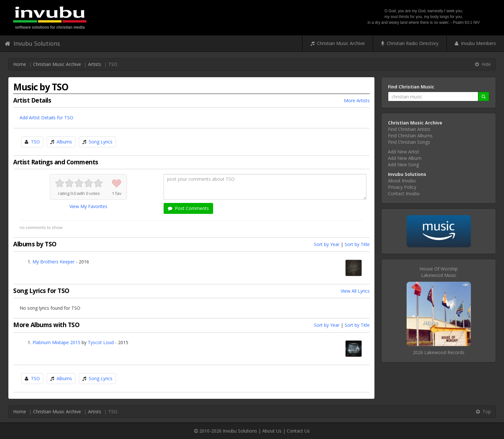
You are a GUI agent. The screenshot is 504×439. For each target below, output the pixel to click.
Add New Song (403, 165)
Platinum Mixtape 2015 (56, 342)
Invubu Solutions (32, 43)
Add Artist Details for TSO (46, 118)
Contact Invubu (404, 193)
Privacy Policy (402, 187)
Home (20, 64)
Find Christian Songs (409, 142)
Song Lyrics (101, 142)
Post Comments (188, 208)
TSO (35, 142)
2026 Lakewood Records (439, 352)
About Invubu (402, 181)
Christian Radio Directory (410, 43)
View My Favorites (88, 206)
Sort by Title (357, 244)
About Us (272, 431)
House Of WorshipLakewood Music (439, 272)
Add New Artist (404, 152)
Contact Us (298, 431)
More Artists (357, 101)
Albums (64, 142)
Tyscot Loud (101, 342)
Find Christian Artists (409, 129)
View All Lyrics (355, 291)
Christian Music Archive (338, 43)
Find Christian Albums (410, 136)
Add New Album (405, 158)
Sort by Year (327, 244)
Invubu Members (475, 43)
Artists (95, 64)
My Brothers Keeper (54, 262)
